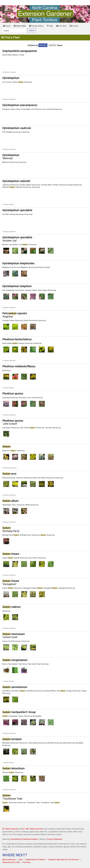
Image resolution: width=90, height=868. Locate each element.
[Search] (14, 31)
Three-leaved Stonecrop (37, 743)
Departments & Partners (35, 860)
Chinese (8, 772)
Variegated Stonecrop (67, 588)
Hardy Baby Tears (9, 505)
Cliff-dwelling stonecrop (11, 132)
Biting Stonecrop (9, 478)
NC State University (10, 829)
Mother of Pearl (18, 55)
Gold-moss (37, 478)
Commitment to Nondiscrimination (24, 839)
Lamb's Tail (36, 664)
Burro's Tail (6, 664)
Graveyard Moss (50, 691)
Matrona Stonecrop (10, 162)
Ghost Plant (7, 55)
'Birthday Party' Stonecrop (30, 535)
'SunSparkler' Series (13, 716)
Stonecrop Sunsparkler (33, 716)
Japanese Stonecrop (10, 185)
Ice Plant (6, 214)
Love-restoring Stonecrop (52, 109)
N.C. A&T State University (32, 829)
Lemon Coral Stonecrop (11, 641)
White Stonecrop (32, 505)
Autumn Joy (7, 245)
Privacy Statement (55, 839)
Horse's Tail (26, 664)
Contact (74, 26)
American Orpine (44, 267)
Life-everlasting (8, 290)
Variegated (50, 588)
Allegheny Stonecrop (29, 267)
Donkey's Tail (16, 664)
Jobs (21, 860)
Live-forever (7, 82)
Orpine (15, 82)
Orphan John (37, 290)
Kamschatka (10, 343)
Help (50, 26)
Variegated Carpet (33, 588)
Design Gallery (36, 26)
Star (61, 691)
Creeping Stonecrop (10, 398)
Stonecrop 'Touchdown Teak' (29, 803)
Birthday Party (11, 535)
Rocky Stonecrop (30, 321)
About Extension (9, 860)
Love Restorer (36, 109)
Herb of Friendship (23, 109)
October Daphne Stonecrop (30, 185)
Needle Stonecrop (21, 558)
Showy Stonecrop (75, 185)
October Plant (46, 185)
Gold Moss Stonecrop (34, 691)
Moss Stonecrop (48, 478)
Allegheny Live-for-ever (11, 267)
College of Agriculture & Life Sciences (63, 860)
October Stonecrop (60, 185)
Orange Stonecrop (26, 343)
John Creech (27, 428)
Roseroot (6, 451)
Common (52, 45)
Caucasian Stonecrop (11, 428)
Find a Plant (20, 26)
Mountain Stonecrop (10, 743)
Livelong (28, 290)
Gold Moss (6, 691)
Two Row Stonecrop (53, 428)
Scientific (43, 45)
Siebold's (9, 187)
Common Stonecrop (24, 478)
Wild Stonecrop (69, 743)
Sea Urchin (33, 558)
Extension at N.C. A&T (11, 862)
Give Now (61, 26)
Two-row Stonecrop (35, 398)
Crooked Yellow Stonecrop (13, 321)
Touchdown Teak (50, 803)
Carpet (8, 558)
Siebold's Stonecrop (23, 187)
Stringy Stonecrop (73, 691)
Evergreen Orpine (9, 109)
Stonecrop (28, 82)
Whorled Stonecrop (55, 743)
